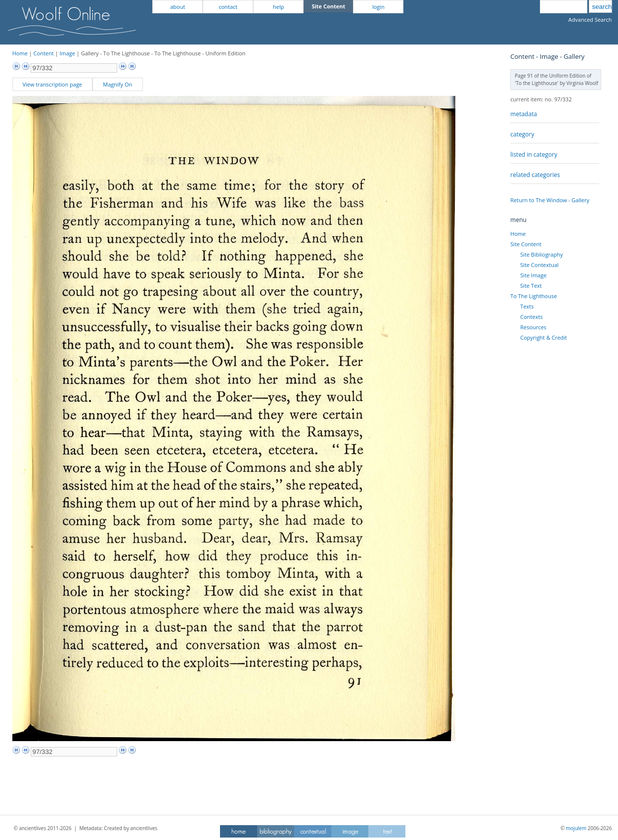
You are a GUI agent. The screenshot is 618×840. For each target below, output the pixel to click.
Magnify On (117, 84)
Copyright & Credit (543, 337)
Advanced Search (590, 20)
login (378, 7)
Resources (533, 327)
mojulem (576, 828)
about (177, 7)
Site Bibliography (541, 254)
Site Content (526, 244)
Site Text (531, 286)
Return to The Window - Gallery (550, 200)
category (522, 134)
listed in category (534, 155)
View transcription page (52, 84)
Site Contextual (539, 265)
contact (228, 7)
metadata (524, 114)
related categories (535, 175)
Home (20, 53)
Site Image (533, 275)
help (278, 7)
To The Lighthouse (533, 296)
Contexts (531, 317)
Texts (527, 306)
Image (67, 53)
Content (44, 53)
